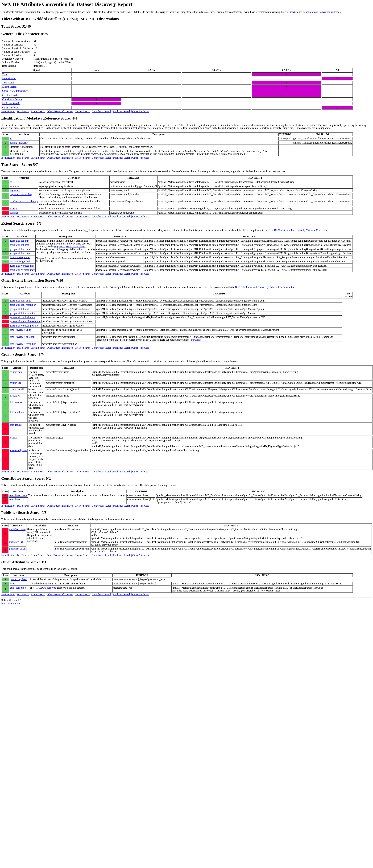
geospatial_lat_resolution (23, 313)
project (13, 438)
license (14, 584)
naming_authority (19, 143)
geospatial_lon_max (20, 253)
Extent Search (9, 87)
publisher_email (17, 549)
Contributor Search (12, 99)
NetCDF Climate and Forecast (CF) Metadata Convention (298, 230)
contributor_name (18, 495)
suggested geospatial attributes (70, 246)
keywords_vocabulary (21, 194)
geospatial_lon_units (20, 301)
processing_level (19, 579)
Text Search (8, 83)
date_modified (17, 412)
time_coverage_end (20, 262)
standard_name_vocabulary (24, 201)
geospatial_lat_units (20, 309)
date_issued (16, 425)
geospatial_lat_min (19, 241)
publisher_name (17, 529)
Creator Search (10, 95)
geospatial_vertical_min (22, 266)
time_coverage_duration (22, 337)
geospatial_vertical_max (22, 270)
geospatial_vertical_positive (24, 326)
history (13, 209)
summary (14, 186)
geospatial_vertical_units (22, 317)
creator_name (17, 372)
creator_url (15, 383)
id (11, 138)
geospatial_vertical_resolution (25, 321)
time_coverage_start (20, 257)
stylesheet (290, 12)
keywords (15, 190)
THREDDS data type (45, 588)
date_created (16, 402)
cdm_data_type (18, 588)
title (12, 182)
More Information (10, 603)
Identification (9, 78)
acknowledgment (18, 450)
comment (14, 213)
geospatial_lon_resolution (23, 305)
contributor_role (17, 499)
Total (5, 74)
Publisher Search (11, 103)
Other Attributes (11, 108)
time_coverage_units (20, 330)
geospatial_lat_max (20, 245)
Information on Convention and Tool (321, 12)
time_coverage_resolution (23, 344)
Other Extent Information (15, 91)
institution (15, 396)
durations (196, 340)
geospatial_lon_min (20, 249)
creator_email (17, 389)
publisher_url (16, 542)
